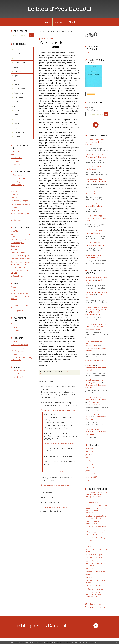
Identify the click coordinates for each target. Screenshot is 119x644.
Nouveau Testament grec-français (20, 298)
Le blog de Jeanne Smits (19, 164)
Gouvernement (19, 93)
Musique (17, 128)
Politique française (21, 132)
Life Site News (16, 220)
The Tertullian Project (19, 267)
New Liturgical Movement (20, 204)
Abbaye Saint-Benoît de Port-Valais (21, 235)
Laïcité (16, 110)
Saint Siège (15, 161)
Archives (59, 22)
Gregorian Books (17, 354)
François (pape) (20, 89)
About (72, 22)
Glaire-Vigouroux (17, 311)
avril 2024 (89, 461)
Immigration (18, 97)
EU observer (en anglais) (20, 214)
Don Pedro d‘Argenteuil (96, 309)
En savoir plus (93, 642)
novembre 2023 (91, 477)
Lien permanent (47, 372)
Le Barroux (15, 330)
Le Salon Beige (16, 175)
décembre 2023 (91, 474)
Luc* (87, 327)
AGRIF (13, 154)
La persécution (92, 257)
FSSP (13, 324)
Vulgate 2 (14, 290)
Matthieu (89, 432)
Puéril (71, 32)
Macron (17, 119)
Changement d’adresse (96, 157)
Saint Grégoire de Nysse (20, 256)
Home (47, 22)
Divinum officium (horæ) (19, 345)
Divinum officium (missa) (20, 348)
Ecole (16, 67)
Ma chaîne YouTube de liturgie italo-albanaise (22, 359)
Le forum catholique (18, 178)
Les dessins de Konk (18, 371)
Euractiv (14, 217)
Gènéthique (15, 210)
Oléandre (90, 280)
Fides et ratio (57, 224)
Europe (17, 80)
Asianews (14, 191)
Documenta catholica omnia (21, 259)
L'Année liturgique (17, 351)
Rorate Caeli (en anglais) (20, 201)
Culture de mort (20, 63)
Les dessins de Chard (19, 377)
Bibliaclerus (15, 246)
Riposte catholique (18, 185)
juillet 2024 (89, 451)
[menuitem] (47, 22)
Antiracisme (18, 49)
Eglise (16, 76)
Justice (16, 106)
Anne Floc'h (15, 374)
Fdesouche (15, 207)
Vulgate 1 (14, 287)
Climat (16, 58)
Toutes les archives (93, 481)
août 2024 (89, 448)
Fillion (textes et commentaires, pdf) (22, 306)
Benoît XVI (18, 54)
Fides (13, 188)
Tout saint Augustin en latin (21, 240)
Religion (17, 137)
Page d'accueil (62, 32)
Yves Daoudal (91, 346)
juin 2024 (89, 455)
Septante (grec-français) (20, 293)
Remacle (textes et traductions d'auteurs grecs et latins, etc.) (22, 263)
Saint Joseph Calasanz (95, 245)
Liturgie (17, 115)
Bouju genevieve (93, 382)
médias (17, 124)
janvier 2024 (90, 471)
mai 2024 (89, 458)
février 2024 (90, 468)
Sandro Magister (17, 182)
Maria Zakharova (93, 233)
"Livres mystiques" (17, 243)
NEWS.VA (14, 198)
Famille (16, 84)
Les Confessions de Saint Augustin (20, 272)
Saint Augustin (92, 169)
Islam (16, 102)
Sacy (12, 302)
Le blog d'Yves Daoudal (59, 9)
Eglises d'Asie (16, 194)
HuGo (88, 417)
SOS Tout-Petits (17, 158)
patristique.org (16, 249)
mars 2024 (89, 464)
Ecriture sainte (19, 71)
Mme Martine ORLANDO (96, 400)
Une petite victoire (94, 206)
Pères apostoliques (18, 252)
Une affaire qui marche (47, 32)
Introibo (14, 327)
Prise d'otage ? (92, 194)
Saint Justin (51, 43)
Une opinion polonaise (96, 181)
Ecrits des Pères (17, 276)
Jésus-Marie (15, 231)
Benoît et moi (16, 151)
